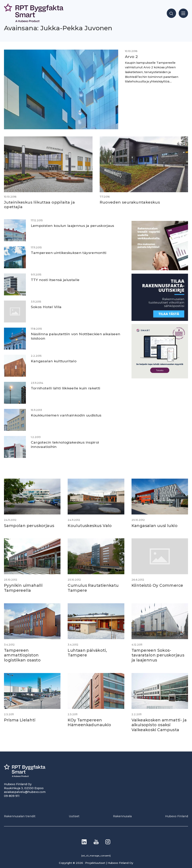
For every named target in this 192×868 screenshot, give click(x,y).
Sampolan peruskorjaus (29, 525)
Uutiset (74, 815)
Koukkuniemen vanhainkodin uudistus (67, 415)
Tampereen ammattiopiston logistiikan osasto (23, 654)
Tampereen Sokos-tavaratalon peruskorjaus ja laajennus (158, 654)
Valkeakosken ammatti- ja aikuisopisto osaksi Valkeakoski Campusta (160, 724)
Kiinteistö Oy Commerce (158, 585)
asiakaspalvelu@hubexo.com (25, 791)
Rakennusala (122, 815)
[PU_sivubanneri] (160, 269)
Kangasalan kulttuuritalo (54, 361)
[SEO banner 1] (160, 377)
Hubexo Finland (177, 815)
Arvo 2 (128, 57)
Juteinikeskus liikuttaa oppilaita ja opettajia (39, 204)
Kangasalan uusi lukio (155, 525)
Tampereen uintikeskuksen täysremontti (69, 253)
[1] (160, 320)
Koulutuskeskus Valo (90, 525)
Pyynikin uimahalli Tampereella (23, 588)
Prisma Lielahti (20, 719)
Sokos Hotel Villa (46, 307)
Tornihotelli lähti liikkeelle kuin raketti (66, 388)
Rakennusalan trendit (20, 815)
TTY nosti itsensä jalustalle (56, 280)
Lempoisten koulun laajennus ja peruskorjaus (74, 226)
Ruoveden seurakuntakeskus (130, 202)
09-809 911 (12, 795)
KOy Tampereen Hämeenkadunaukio (90, 721)
